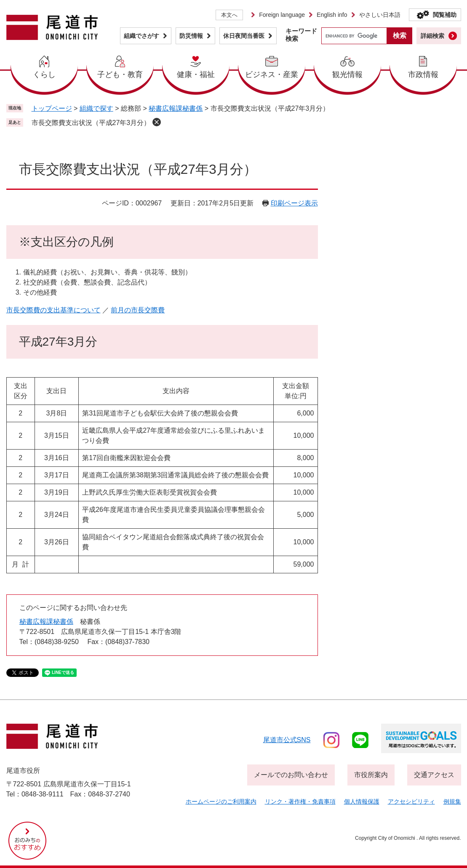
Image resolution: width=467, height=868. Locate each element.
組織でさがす (141, 36)
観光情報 (347, 75)
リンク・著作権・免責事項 (300, 801)
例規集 (452, 801)
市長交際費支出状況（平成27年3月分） (91, 123)
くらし (44, 75)
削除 (157, 122)
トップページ (52, 108)
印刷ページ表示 (294, 203)
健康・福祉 (196, 75)
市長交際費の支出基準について (53, 310)
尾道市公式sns (287, 740)
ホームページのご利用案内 (221, 801)
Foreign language (282, 15)
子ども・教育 (120, 75)
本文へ (229, 15)
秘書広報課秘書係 (176, 108)
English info (332, 15)
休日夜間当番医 (244, 36)
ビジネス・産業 (272, 75)
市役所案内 (371, 775)
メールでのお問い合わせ (291, 775)
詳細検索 (432, 36)
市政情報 (423, 75)
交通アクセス (434, 775)
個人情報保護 (362, 801)
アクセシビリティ (411, 801)
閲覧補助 (445, 15)
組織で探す (96, 108)
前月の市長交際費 (138, 310)
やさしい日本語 (380, 15)
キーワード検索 (301, 35)
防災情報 (191, 36)
